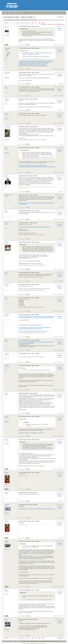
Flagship (7, 505)
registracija (35, 13)
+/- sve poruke (44, 24)
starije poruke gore (60, 24)
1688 (39, 23)
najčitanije (47, 13)
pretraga (63, 13)
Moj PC (6, 45)
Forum (10, 13)
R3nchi (7, 473)
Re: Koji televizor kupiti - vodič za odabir (29, 26)
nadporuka (61, 45)
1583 (29, 23)
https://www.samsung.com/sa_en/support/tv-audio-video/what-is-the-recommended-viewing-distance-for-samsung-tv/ (35, 328)
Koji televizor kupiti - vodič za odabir (28, 99)
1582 (25, 23)
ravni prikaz (51, 24)
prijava (30, 13)
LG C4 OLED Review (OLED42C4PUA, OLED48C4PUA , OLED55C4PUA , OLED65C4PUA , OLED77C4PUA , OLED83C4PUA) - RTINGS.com (37, 62)
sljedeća (43, 23)
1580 (19, 23)
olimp (6, 114)
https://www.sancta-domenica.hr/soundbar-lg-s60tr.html (37, 53)
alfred (6, 393)
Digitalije (15, 13)
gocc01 (7, 176)
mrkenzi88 (7, 73)
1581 (22, 23)
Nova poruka (60, 17)
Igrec (6, 619)
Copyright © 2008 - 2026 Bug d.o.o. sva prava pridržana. (34, 643)
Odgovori (60, 28)
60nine (6, 440)
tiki (6, 26)
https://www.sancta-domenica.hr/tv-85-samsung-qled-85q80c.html (34, 227)
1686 (33, 23)
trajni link (55, 45)
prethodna (6, 23)
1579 (16, 23)
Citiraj (60, 30)
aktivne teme (41, 13)
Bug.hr (5, 13)
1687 (36, 23)
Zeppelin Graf (8, 195)
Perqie (6, 493)
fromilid (7, 223)
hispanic (7, 99)
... (14, 23)
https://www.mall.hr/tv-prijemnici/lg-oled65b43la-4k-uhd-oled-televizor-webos (37, 509)
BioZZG (7, 242)
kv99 (6, 87)
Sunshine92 (8, 127)
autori (59, 13)
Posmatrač (7, 48)
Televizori (21, 13)
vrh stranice (63, 641)
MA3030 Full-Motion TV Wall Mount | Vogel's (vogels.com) (32, 65)
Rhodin (7, 541)
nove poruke (53, 13)
